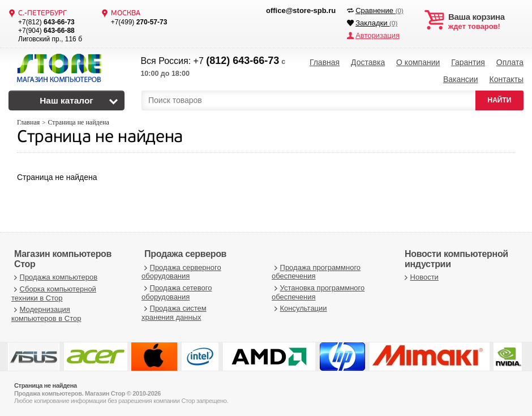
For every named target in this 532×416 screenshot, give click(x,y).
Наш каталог (66, 100)
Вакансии (461, 79)
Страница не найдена (100, 138)
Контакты (506, 79)
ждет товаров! (486, 22)
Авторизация (377, 35)
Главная (325, 62)
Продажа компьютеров (54, 277)
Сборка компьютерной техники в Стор (54, 293)
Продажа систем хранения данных (174, 313)
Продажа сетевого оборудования (177, 292)
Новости (420, 277)
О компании (418, 62)
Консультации (299, 308)
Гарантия (468, 62)
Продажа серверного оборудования (181, 272)
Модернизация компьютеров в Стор (46, 314)
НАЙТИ (500, 100)
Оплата (510, 62)
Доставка (368, 62)
